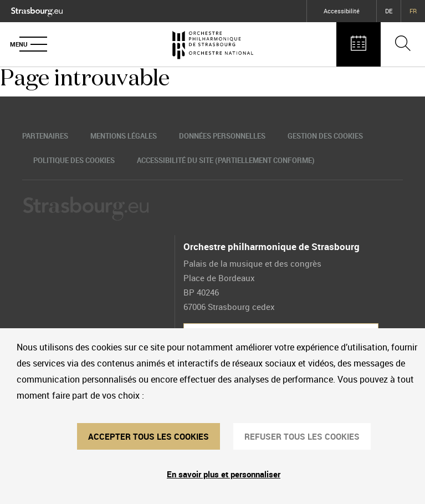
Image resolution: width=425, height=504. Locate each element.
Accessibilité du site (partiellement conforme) (226, 160)
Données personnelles (222, 136)
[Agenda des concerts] (359, 44)
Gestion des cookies (325, 136)
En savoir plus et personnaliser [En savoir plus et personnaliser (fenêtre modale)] (224, 474)
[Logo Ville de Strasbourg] (37, 10)
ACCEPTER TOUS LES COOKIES (149, 436)
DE (389, 11)
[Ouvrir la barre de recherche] (403, 44)
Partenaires (45, 136)
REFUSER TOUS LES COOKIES (302, 436)
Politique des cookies (74, 160)
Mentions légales (124, 136)
